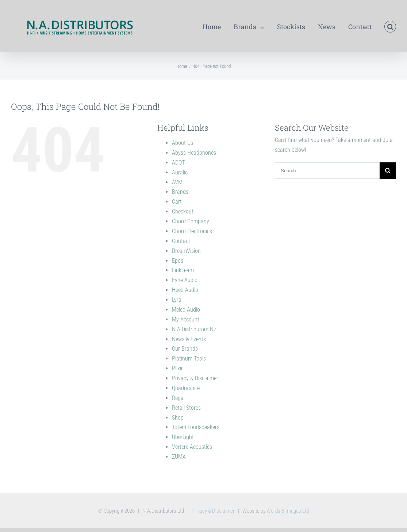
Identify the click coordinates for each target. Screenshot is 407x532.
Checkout (183, 211)
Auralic (180, 172)
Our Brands (185, 349)
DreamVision (186, 251)
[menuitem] (218, 26)
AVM (177, 182)
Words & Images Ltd (288, 511)
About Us (183, 143)
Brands (180, 192)
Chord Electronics (192, 231)
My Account (186, 319)
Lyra (177, 300)
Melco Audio (186, 310)
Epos (178, 261)
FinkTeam (183, 270)
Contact (181, 241)
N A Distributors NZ (194, 329)
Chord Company (191, 221)
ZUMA (179, 457)
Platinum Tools (189, 358)
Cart (177, 202)
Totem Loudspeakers (196, 427)
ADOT (178, 163)
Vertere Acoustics (192, 447)
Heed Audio (185, 290)
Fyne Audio (185, 280)
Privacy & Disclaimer (195, 378)
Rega (178, 398)
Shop (178, 418)
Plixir (177, 368)
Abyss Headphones (194, 153)
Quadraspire (186, 388)
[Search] (390, 26)
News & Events (189, 339)
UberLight (183, 437)
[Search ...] (327, 171)
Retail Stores (186, 408)
